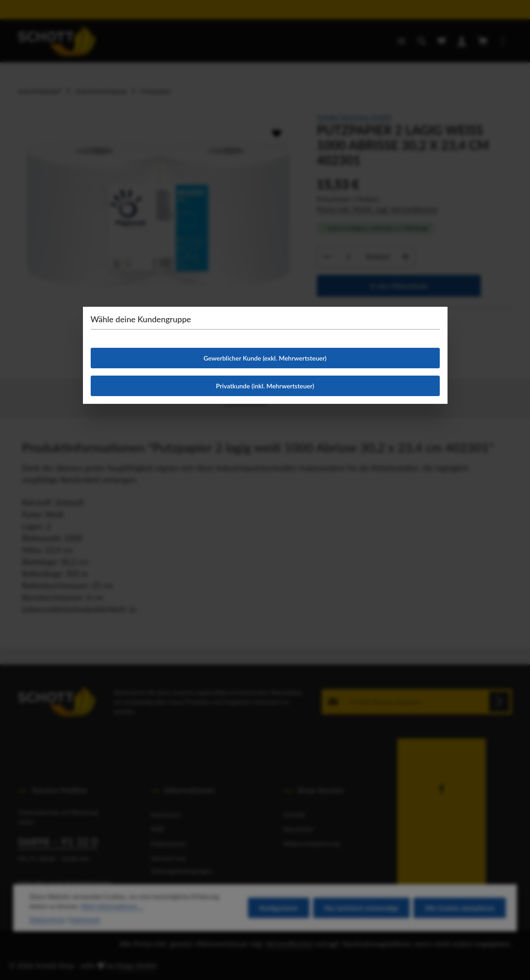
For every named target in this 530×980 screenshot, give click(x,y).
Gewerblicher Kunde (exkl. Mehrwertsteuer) (265, 358)
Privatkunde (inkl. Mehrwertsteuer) (265, 386)
